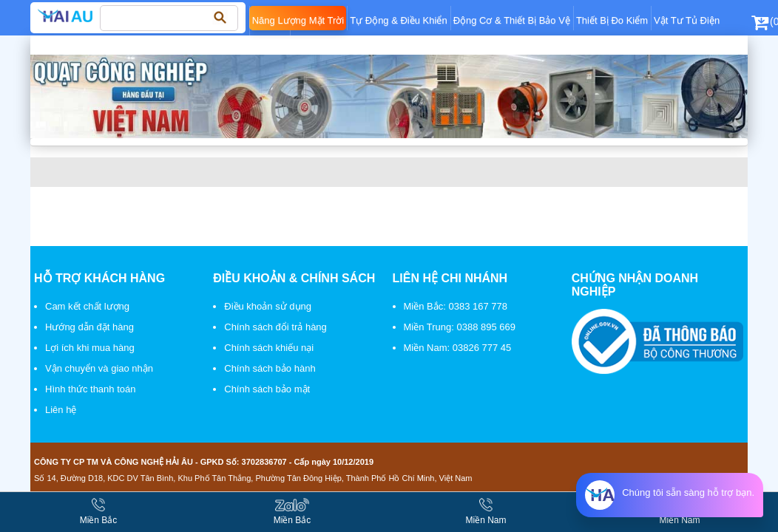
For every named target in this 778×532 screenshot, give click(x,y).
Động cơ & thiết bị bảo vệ (512, 20)
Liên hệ (61, 410)
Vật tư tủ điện (687, 20)
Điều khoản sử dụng (268, 306)
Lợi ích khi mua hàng (90, 348)
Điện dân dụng (326, 45)
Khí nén (270, 45)
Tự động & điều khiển (398, 20)
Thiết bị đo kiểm (612, 20)
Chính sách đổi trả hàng (275, 327)
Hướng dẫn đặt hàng (89, 327)
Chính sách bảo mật (267, 389)
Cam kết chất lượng (87, 306)
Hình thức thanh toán (90, 389)
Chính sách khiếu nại (269, 348)
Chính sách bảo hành (270, 368)
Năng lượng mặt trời (298, 20)
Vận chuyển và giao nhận (99, 368)
